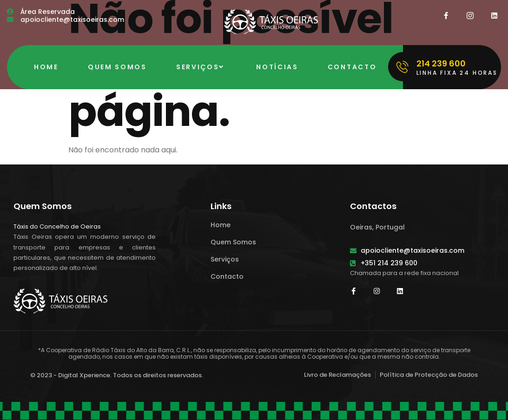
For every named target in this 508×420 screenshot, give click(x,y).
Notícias (277, 67)
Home (46, 67)
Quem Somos (117, 67)
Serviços (201, 67)
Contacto (352, 67)
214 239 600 (441, 63)
